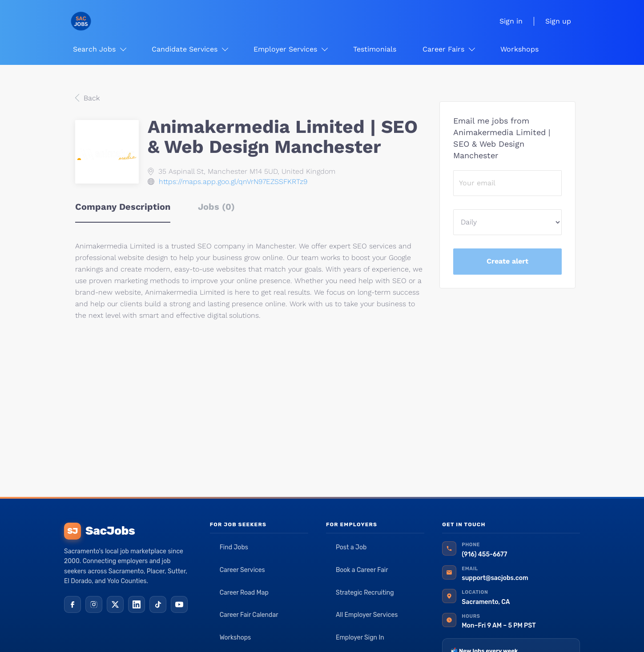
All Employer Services (367, 615)
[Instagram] (94, 604)
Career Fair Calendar (249, 615)
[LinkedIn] (137, 604)
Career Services (242, 570)
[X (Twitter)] (115, 604)
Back (91, 98)
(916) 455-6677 (484, 554)
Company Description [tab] (123, 207)
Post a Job (351, 547)
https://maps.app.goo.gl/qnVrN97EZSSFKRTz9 (233, 182)
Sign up (558, 21)
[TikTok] (158, 604)
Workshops (235, 638)
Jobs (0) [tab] (216, 207)
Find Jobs (234, 547)
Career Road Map (244, 593)
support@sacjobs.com (495, 578)
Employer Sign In (360, 638)
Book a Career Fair (362, 570)
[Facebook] (72, 604)
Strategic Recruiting (365, 593)
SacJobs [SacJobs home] (99, 531)
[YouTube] (179, 604)
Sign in (511, 21)
